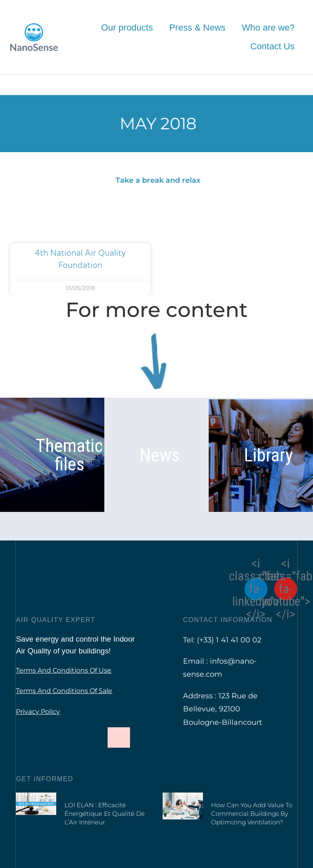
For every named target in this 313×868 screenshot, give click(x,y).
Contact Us (272, 46)
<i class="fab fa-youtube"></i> (286, 589)
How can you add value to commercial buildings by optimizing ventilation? (252, 814)
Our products (127, 28)
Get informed (44, 779)
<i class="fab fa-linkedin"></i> (256, 589)
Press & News (197, 28)
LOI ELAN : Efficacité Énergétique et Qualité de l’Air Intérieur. (105, 814)
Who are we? (268, 28)
